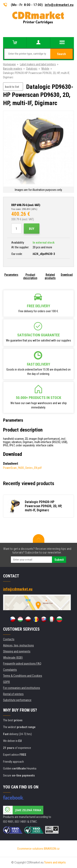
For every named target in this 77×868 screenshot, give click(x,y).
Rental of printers (13, 694)
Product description (30, 276)
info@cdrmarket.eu (59, 5)
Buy (32, 229)
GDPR (6, 682)
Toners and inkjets (55, 862)
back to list (12, 87)
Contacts (9, 639)
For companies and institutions (22, 688)
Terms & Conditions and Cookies (23, 676)
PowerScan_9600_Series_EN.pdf (22, 468)
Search (61, 54)
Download (67, 275)
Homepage (9, 64)
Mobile (45, 69)
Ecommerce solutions (30, 849)
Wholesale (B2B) (13, 658)
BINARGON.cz (52, 849)
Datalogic (32, 69)
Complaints (10, 670)
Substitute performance (17, 700)
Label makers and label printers (38, 64)
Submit (59, 560)
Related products (50, 276)
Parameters (11, 275)
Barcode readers (13, 69)
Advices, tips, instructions (18, 645)
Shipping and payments (17, 651)
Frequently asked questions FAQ (22, 664)
